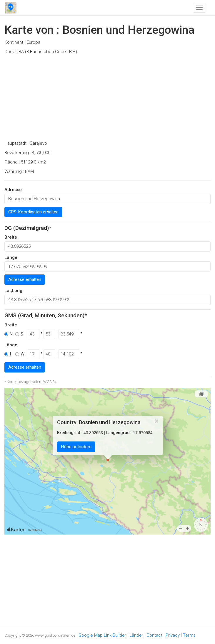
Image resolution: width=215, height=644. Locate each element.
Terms (189, 635)
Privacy (173, 635)
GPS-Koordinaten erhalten (33, 212)
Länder (136, 635)
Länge (11, 257)
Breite (11, 237)
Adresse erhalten (25, 279)
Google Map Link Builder (102, 635)
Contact (154, 635)
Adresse (13, 190)
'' (81, 334)
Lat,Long (13, 291)
